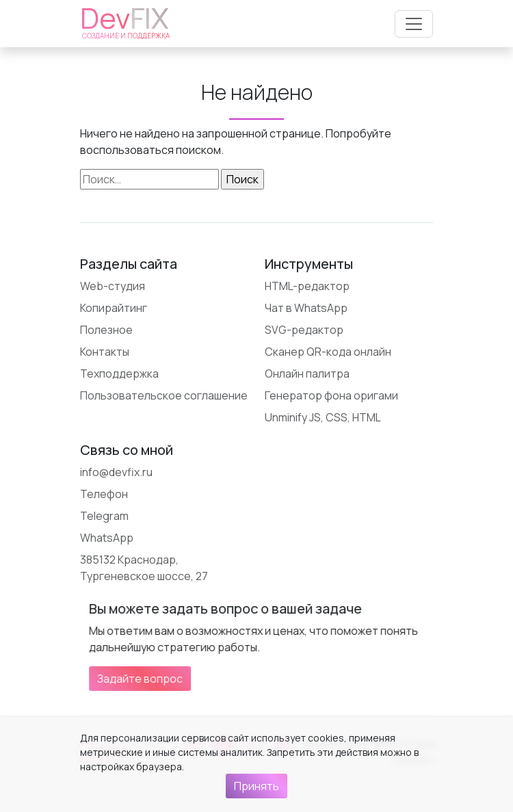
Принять (256, 786)
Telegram (104, 516)
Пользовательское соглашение (164, 395)
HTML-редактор (307, 286)
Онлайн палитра (307, 374)
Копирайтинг (114, 308)
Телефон (104, 494)
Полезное (106, 330)
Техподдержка (119, 374)
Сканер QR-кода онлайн (328, 352)
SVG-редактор (304, 330)
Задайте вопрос (288, 679)
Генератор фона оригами (331, 395)
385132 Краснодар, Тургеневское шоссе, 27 (144, 568)
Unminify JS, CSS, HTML (323, 417)
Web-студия (113, 286)
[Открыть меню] (414, 24)
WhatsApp (107, 538)
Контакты (105, 352)
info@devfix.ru (116, 472)
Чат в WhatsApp (306, 308)
